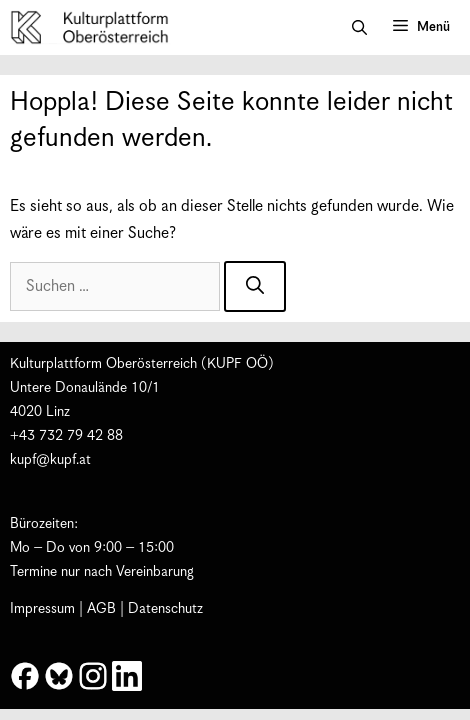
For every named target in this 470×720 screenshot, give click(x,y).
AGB (101, 609)
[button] (359, 28)
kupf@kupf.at (50, 460)
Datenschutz (165, 609)
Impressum (42, 609)
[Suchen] (255, 286)
